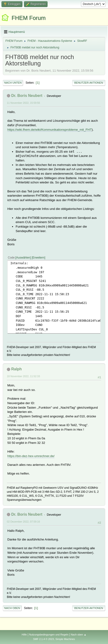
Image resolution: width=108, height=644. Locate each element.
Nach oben (12, 608)
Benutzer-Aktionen (89, 83)
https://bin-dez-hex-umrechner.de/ (31, 456)
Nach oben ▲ (79, 635)
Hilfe (24, 635)
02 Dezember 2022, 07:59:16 (23, 522)
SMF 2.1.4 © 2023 (44, 639)
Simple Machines (65, 639)
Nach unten (13, 83)
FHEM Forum (29, 18)
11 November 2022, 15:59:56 (23, 103)
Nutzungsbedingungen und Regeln (49, 635)
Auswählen (23, 258)
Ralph (16, 369)
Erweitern (38, 258)
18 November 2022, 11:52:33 (23, 376)
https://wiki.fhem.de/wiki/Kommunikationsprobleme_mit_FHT (49, 130)
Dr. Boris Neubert (27, 96)
